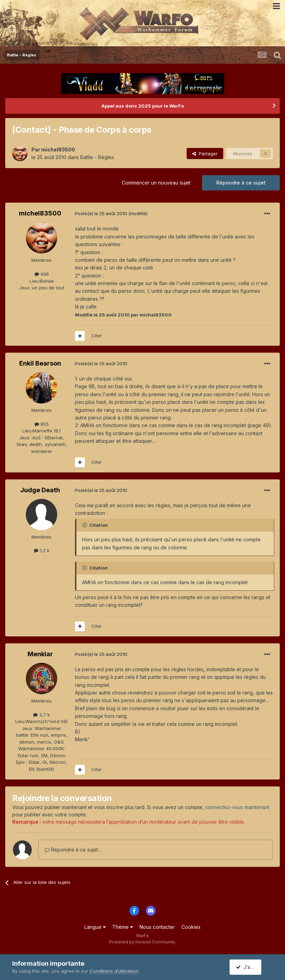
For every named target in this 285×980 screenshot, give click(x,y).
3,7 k (42, 715)
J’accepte (250, 967)
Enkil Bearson (40, 363)
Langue (95, 927)
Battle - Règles (97, 157)
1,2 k (42, 550)
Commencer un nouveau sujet (156, 183)
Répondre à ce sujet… (73, 850)
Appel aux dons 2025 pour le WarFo (143, 106)
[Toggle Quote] (85, 525)
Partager (205, 154)
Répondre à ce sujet (241, 183)
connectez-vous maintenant (237, 807)
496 (42, 274)
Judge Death (40, 490)
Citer (97, 336)
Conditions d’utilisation (114, 971)
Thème (123, 927)
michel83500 (58, 150)
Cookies (191, 927)
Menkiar (40, 654)
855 (42, 424)
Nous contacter (157, 927)
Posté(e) (101, 213)
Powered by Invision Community (142, 942)
